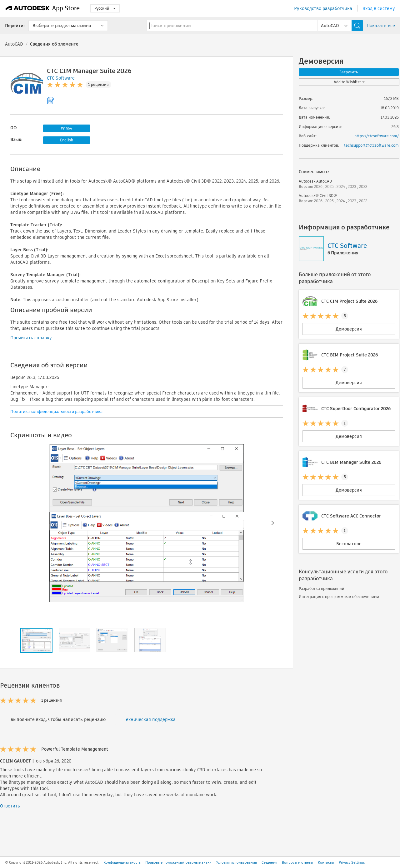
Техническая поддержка (150, 719)
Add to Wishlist (349, 82)
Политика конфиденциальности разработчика (56, 412)
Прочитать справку (31, 338)
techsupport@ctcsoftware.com (371, 145)
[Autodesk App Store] (43, 8)
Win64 (67, 128)
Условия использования (237, 862)
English (67, 140)
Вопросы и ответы (297, 862)
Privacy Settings (352, 862)
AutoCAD (14, 44)
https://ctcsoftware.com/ (377, 136)
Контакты (326, 862)
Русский (105, 8)
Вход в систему (379, 8)
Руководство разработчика (323, 8)
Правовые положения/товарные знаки (178, 862)
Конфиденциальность (122, 862)
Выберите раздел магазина (62, 26)
